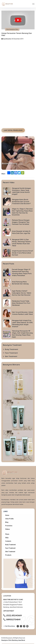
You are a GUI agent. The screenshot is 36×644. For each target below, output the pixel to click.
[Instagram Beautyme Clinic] (21, 626)
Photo (7, 534)
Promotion (9, 526)
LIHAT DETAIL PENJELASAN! (13, 130)
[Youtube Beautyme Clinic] (27, 626)
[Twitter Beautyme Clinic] (24, 626)
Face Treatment (10, 548)
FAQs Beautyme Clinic (12, 29)
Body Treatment (10, 545)
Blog (7, 522)
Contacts (8, 541)
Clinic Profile (9, 519)
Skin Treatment (10, 552)
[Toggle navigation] (33, 4)
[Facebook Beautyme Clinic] (18, 626)
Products (8, 555)
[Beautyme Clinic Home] (7, 4)
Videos (8, 529)
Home (7, 515)
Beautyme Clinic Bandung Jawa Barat (13, 640)
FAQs (7, 538)
